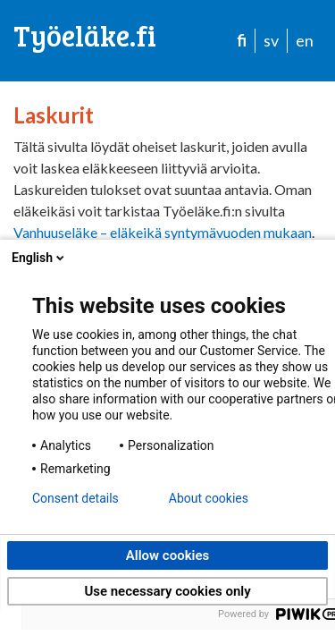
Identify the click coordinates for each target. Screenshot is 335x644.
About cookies (209, 498)
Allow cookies (168, 555)
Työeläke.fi (85, 35)
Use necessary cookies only (167, 591)
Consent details (75, 498)
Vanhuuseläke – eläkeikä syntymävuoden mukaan (163, 232)
